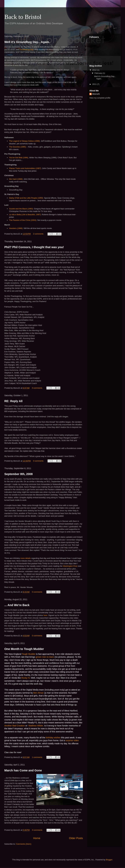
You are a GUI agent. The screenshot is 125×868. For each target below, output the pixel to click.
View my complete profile (100, 98)
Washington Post (70, 566)
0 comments (37, 388)
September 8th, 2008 (19, 474)
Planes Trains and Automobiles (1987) (25, 168)
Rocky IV (26, 678)
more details (26, 558)
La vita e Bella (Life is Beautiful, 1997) (25, 214)
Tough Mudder (29, 654)
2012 (95, 70)
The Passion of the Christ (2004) (23, 220)
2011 (95, 84)
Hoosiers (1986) (16, 228)
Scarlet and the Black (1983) (21, 209)
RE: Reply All (13, 401)
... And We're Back (17, 605)
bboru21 (96, 94)
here (45, 615)
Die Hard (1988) (16, 179)
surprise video (72, 740)
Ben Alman (39, 693)
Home (37, 838)
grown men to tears (45, 657)
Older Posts (76, 838)
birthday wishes (53, 738)
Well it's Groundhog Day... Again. (27, 42)
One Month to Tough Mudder (24, 649)
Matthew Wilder (35, 726)
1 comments (37, 757)
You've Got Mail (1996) (19, 158)
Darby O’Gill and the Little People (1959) (26, 198)
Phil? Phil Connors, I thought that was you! (34, 247)
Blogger (109, 860)
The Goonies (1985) (18, 147)
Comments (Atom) (24, 844)
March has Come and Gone (23, 770)
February (99, 73)
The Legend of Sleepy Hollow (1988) (24, 141)
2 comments (38, 234)
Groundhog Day (27, 49)
